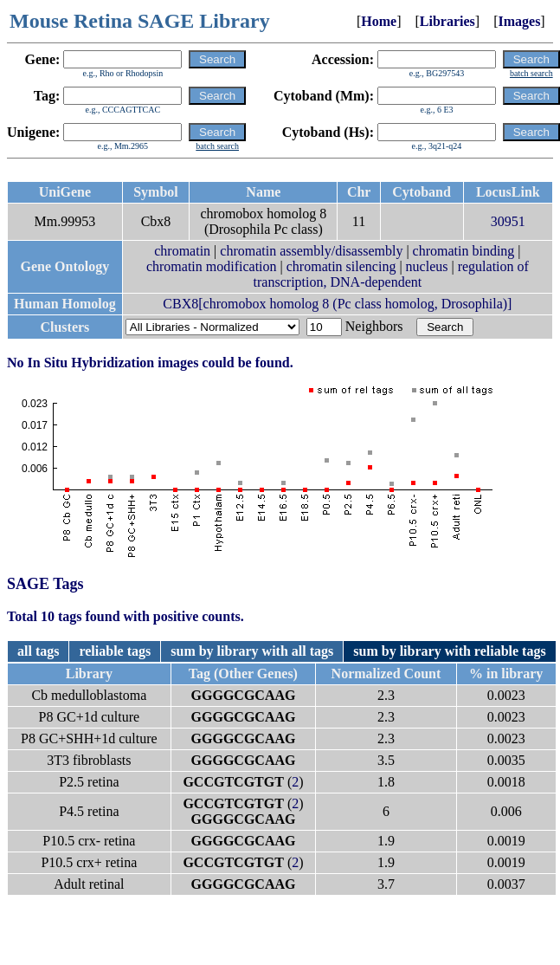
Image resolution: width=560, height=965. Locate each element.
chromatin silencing (341, 266)
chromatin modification (212, 266)
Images (519, 21)
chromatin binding (464, 251)
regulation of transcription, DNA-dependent (391, 274)
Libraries (447, 21)
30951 (508, 221)
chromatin (182, 251)
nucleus (427, 266)
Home (379, 21)
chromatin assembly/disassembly (311, 251)
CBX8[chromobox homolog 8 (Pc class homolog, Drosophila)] (337, 304)
